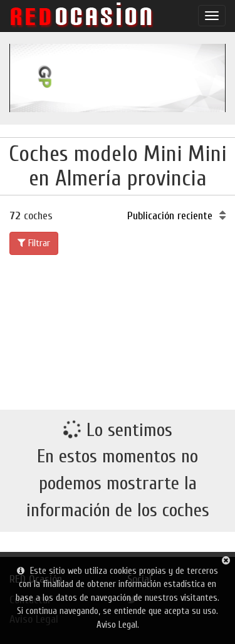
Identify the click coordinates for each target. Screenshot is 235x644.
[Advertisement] (118, 330)
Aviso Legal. (118, 625)
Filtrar (34, 243)
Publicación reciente (176, 216)
